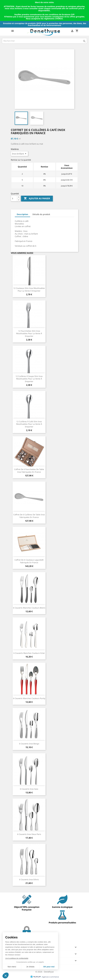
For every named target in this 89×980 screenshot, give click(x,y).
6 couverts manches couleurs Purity (29, 698)
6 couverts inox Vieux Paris (29, 834)
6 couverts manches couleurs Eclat (29, 653)
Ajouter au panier (37, 199)
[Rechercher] (44, 41)
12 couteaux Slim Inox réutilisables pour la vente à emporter (29, 289)
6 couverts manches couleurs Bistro (29, 608)
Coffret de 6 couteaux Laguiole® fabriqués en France (29, 561)
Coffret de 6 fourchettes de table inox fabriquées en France (29, 471)
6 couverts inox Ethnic (29, 879)
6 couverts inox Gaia (29, 789)
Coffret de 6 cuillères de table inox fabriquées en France (29, 516)
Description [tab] (22, 214)
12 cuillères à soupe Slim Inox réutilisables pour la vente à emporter (29, 379)
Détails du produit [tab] (41, 214)
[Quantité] (14, 199)
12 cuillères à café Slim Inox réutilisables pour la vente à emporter (29, 424)
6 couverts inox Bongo (29, 744)
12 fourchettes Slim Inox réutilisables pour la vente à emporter (29, 334)
